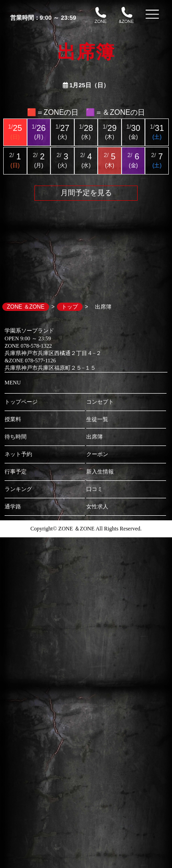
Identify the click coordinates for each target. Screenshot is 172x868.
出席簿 (94, 437)
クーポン (97, 454)
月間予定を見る (86, 193)
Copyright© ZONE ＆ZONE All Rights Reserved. (86, 529)
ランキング (18, 489)
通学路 (13, 507)
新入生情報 (100, 472)
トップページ (21, 402)
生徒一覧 (97, 419)
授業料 (13, 419)
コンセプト (100, 402)
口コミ (94, 489)
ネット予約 (18, 454)
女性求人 (97, 507)
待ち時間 (16, 437)
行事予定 (16, 472)
